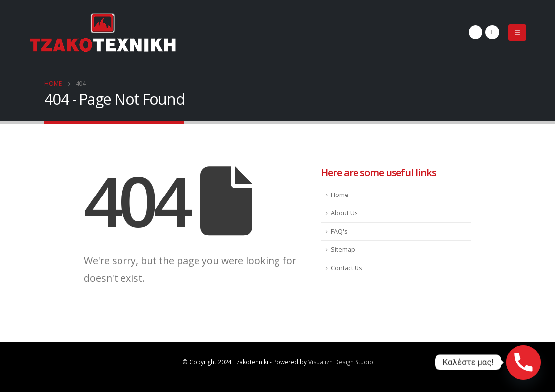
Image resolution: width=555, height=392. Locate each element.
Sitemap (343, 250)
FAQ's (339, 231)
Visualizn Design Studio (341, 362)
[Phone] (523, 362)
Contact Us (347, 268)
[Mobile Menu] (517, 33)
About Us (344, 213)
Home (340, 195)
